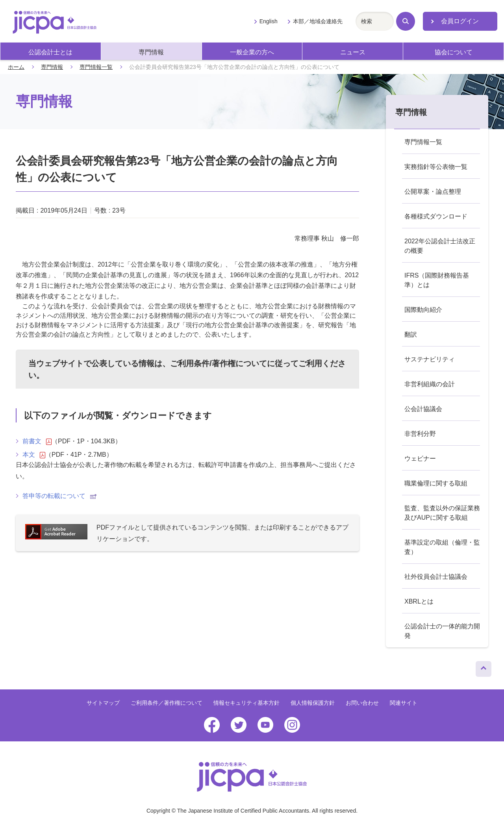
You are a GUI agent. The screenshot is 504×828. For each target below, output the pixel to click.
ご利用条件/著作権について (219, 363)
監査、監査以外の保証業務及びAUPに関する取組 (442, 513)
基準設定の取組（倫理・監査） (442, 547)
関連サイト (404, 703)
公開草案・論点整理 (433, 192)
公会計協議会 (423, 409)
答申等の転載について (59, 496)
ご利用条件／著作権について (167, 703)
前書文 (37, 441)
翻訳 (411, 334)
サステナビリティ (430, 359)
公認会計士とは (50, 52)
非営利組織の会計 (430, 384)
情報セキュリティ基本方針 (246, 703)
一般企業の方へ (252, 52)
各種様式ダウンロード (436, 216)
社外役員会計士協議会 (436, 577)
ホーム (16, 67)
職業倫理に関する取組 (436, 483)
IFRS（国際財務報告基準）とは (437, 280)
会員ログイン (460, 21)
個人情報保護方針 (313, 703)
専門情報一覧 (96, 67)
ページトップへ (484, 667)
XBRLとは (419, 601)
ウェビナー (420, 458)
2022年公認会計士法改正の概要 (440, 246)
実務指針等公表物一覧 (436, 167)
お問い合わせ (362, 703)
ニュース (353, 52)
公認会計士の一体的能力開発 (442, 631)
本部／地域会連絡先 (318, 21)
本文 (34, 455)
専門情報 (151, 52)
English (269, 21)
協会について (454, 52)
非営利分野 (420, 434)
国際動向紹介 (423, 310)
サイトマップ (103, 703)
